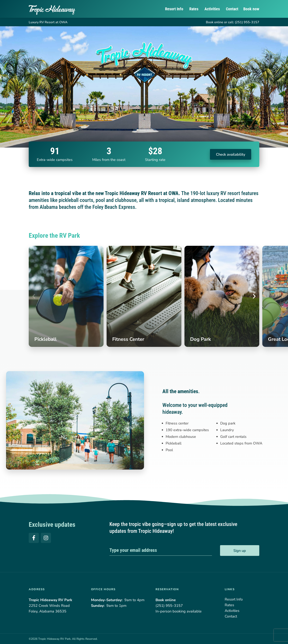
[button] (34, 296)
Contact (232, 9)
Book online (215, 22)
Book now (251, 9)
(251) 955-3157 (247, 22)
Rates (194, 9)
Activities (213, 9)
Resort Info (175, 9)
